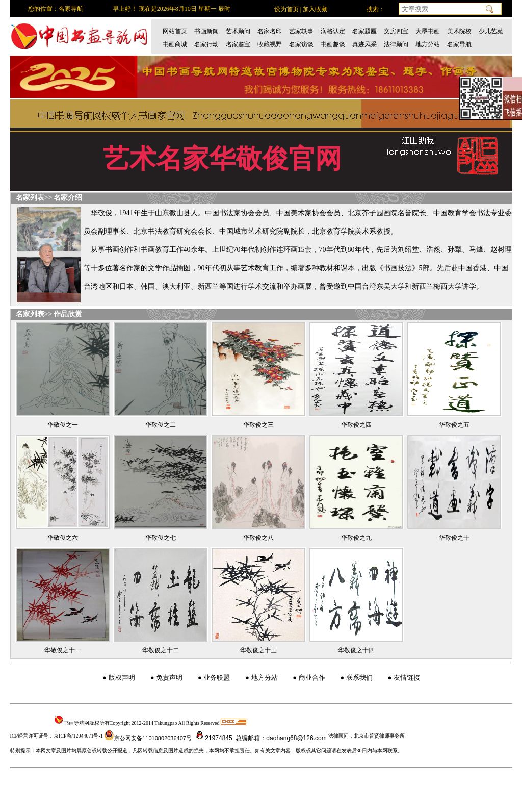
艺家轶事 (301, 31)
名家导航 (459, 44)
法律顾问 (396, 44)
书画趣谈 (333, 44)
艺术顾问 (238, 31)
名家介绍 (68, 198)
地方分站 (428, 44)
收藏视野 (270, 44)
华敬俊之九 (356, 538)
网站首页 (175, 31)
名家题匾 (364, 31)
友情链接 (407, 678)
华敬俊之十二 (161, 650)
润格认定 (333, 31)
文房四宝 (396, 31)
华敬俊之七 (161, 538)
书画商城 (175, 44)
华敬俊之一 (63, 425)
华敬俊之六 (63, 538)
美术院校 (459, 31)
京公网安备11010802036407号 (148, 738)
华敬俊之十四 (356, 650)
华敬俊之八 (258, 538)
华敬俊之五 (454, 425)
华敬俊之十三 (258, 650)
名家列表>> (34, 198)
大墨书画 (428, 31)
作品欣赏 (68, 314)
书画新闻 (206, 31)
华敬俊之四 (356, 425)
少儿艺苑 (491, 31)
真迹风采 (364, 44)
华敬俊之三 (258, 425)
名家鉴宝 (238, 44)
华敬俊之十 (454, 538)
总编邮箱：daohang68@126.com (280, 738)
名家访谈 (301, 44)
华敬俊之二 (161, 425)
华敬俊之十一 (63, 650)
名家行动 (206, 44)
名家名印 (270, 31)
